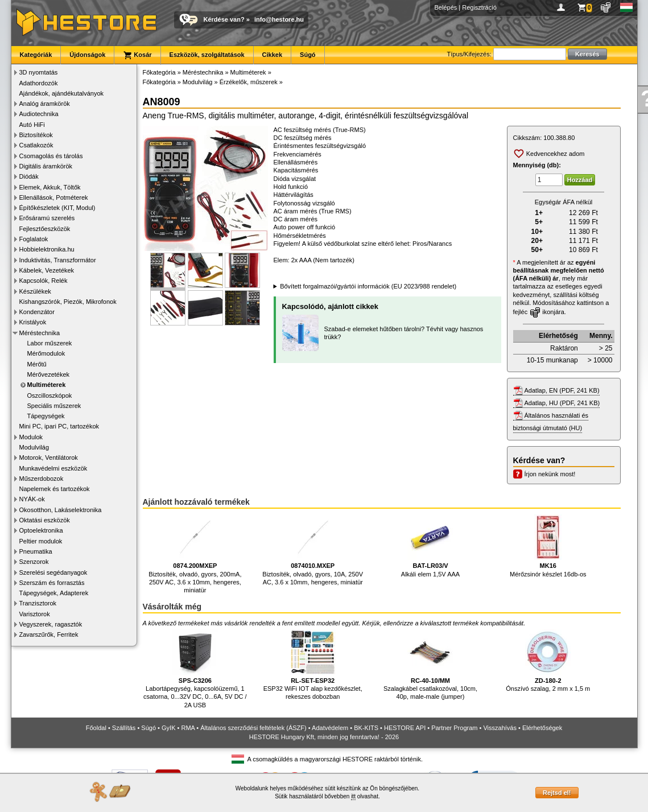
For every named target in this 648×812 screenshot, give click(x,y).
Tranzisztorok (38, 603)
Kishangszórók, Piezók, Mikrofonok (68, 302)
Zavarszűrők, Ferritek (49, 634)
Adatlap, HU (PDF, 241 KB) (562, 403)
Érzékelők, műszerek (249, 82)
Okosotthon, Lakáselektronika (61, 510)
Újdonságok (87, 55)
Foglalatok (34, 239)
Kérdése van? (224, 19)
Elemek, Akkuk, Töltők (50, 187)
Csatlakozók (36, 145)
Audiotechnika (39, 114)
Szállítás (124, 728)
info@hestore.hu (279, 19)
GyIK (168, 728)
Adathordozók (39, 83)
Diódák (29, 176)
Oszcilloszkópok (50, 395)
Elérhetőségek (542, 728)
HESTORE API (405, 728)
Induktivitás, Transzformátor (58, 260)
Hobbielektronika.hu (47, 249)
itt (353, 796)
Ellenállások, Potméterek (54, 197)
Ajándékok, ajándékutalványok (62, 93)
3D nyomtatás (39, 72)
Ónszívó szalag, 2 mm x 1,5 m (548, 661)
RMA (188, 728)
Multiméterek (47, 385)
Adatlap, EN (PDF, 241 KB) (562, 390)
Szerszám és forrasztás (52, 583)
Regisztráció (479, 7)
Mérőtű (37, 364)
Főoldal (96, 728)
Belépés (446, 7)
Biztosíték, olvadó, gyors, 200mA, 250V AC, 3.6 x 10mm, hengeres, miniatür (195, 554)
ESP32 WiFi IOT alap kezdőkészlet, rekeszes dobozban (313, 665)
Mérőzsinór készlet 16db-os (548, 546)
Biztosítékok (36, 135)
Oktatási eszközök (45, 520)
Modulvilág (34, 447)
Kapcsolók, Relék (44, 281)
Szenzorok (34, 562)
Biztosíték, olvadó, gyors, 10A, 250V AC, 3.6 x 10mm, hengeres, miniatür (313, 550)
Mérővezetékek (49, 374)
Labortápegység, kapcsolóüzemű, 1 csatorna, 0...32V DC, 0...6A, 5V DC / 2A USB (195, 669)
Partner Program (454, 728)
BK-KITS (366, 728)
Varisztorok (35, 614)
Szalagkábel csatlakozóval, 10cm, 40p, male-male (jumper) (430, 665)
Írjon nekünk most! (550, 474)
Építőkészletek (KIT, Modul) (57, 208)
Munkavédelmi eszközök (53, 468)
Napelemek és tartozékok (55, 489)
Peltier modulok (41, 541)
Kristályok (33, 322)
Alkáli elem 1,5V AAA (430, 546)
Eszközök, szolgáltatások (207, 55)
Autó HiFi (32, 125)
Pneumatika (36, 551)
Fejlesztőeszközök (45, 229)
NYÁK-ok (32, 499)
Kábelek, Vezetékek (47, 270)
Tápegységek (46, 416)
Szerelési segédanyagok (53, 572)
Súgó (308, 55)
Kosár (137, 55)
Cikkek (272, 55)
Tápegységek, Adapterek (54, 593)
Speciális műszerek (54, 406)
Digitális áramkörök (46, 166)
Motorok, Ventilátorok (49, 457)
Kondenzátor (37, 312)
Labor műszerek (50, 343)
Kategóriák (36, 55)
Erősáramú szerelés (47, 218)
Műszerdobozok (42, 479)
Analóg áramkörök (45, 104)
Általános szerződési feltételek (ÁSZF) (253, 728)
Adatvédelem (330, 728)
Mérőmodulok (46, 353)
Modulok (31, 437)
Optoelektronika (41, 530)
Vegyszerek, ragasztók (51, 624)
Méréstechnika (40, 333)
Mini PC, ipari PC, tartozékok (59, 426)
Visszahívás (500, 728)
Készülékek (35, 291)
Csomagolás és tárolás (51, 156)
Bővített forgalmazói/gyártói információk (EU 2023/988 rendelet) (368, 286)
